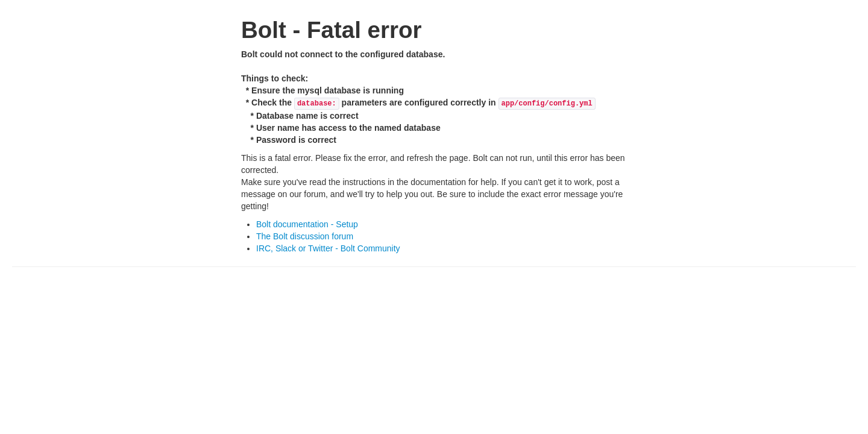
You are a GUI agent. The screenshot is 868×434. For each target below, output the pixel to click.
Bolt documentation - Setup (307, 224)
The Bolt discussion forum (305, 236)
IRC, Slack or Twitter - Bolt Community (328, 248)
